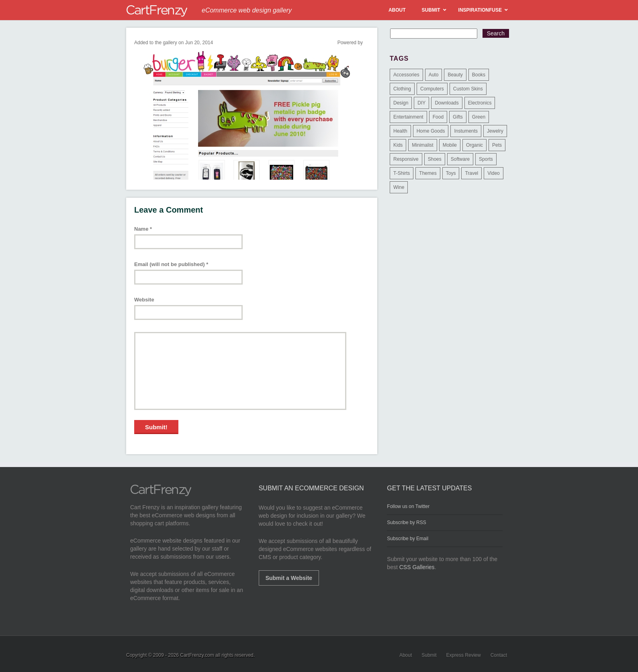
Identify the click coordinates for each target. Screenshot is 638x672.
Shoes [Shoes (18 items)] (435, 159)
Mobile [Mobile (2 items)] (450, 145)
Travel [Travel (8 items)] (471, 173)
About (406, 655)
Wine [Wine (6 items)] (399, 187)
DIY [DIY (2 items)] (421, 103)
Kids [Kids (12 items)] (398, 145)
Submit (429, 655)
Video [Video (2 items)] (493, 173)
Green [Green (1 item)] (479, 117)
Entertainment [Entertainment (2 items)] (408, 117)
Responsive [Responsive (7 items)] (406, 159)
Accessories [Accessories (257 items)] (406, 75)
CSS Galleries (417, 567)
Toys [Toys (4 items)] (451, 173)
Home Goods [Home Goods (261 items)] (431, 131)
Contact (499, 655)
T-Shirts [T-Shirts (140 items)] (402, 173)
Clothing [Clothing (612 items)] (402, 89)
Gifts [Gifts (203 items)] (458, 117)
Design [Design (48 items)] (401, 103)
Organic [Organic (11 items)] (474, 145)
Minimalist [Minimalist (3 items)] (422, 145)
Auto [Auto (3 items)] (434, 75)
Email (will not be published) (171, 264)
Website (144, 300)
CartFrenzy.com (197, 655)
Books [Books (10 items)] (479, 75)
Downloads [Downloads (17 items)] (447, 103)
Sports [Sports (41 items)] (486, 159)
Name (143, 229)
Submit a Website (289, 578)
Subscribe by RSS (406, 522)
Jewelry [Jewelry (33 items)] (495, 131)
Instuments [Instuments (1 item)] (466, 131)
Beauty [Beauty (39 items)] (455, 75)
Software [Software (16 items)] (460, 159)
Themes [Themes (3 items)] (428, 173)
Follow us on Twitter (408, 506)
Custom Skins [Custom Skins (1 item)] (468, 89)
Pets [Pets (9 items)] (497, 145)
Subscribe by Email (408, 539)
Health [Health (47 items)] (400, 131)
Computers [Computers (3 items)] (432, 89)
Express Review (464, 655)
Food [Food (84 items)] (438, 117)
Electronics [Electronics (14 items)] (480, 103)
